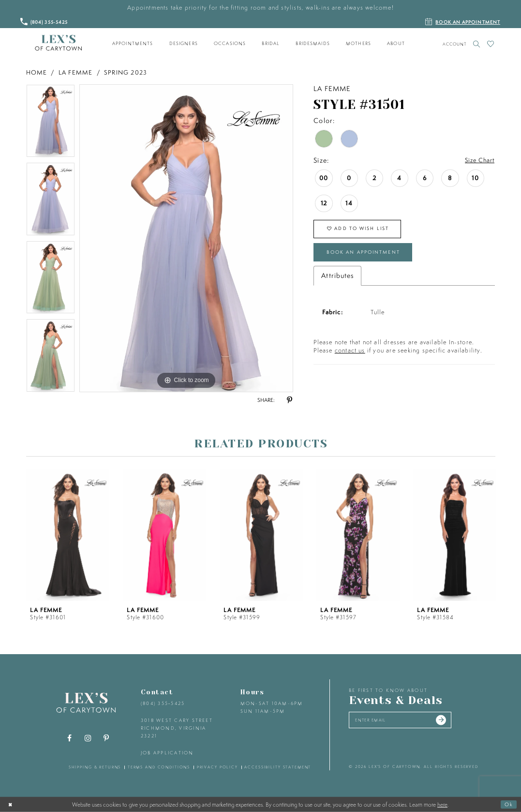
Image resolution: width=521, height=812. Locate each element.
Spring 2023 (126, 72)
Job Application (167, 753)
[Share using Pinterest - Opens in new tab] (290, 400)
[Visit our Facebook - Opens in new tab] (69, 738)
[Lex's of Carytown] (58, 43)
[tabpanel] (51, 123)
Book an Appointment (371, 257)
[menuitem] (133, 44)
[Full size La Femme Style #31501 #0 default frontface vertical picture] (186, 238)
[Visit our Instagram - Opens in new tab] (88, 738)
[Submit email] (455, 721)
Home (37, 72)
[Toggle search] (477, 44)
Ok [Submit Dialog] (508, 804)
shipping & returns (95, 767)
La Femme (76, 72)
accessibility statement (278, 767)
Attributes (337, 282)
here (442, 804)
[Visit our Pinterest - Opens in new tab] (106, 738)
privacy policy (217, 767)
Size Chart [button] (478, 161)
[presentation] (68, 535)
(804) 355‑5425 (163, 703)
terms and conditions (159, 767)
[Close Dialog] (11, 804)
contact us (350, 357)
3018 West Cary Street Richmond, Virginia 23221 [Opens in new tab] (177, 728)
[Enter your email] (408, 721)
